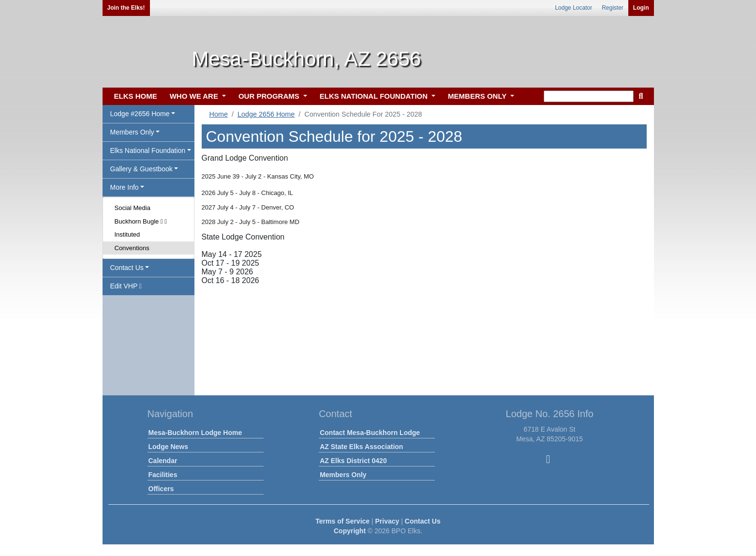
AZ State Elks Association (361, 447)
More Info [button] (125, 187)
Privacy (387, 521)
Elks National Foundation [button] (148, 150)
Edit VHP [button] (126, 286)
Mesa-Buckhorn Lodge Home (195, 433)
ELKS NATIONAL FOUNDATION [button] (375, 96)
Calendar (163, 461)
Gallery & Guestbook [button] (141, 169)
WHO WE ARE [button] (195, 96)
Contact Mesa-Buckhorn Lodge (370, 433)
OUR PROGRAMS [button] (270, 96)
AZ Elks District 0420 (353, 461)
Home (219, 114)
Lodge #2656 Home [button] (140, 114)
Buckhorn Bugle (141, 221)
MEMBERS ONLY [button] (478, 96)
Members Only (343, 475)
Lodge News (168, 447)
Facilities (163, 475)
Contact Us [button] (127, 268)
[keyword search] (589, 96)
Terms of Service (342, 521)
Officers (161, 489)
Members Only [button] (132, 132)
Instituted (127, 234)
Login (641, 8)
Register (613, 8)
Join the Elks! (126, 8)
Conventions (132, 248)
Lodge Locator (573, 8)
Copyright (350, 531)
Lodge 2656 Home (266, 114)
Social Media (133, 208)
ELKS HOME (136, 96)
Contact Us (423, 521)
